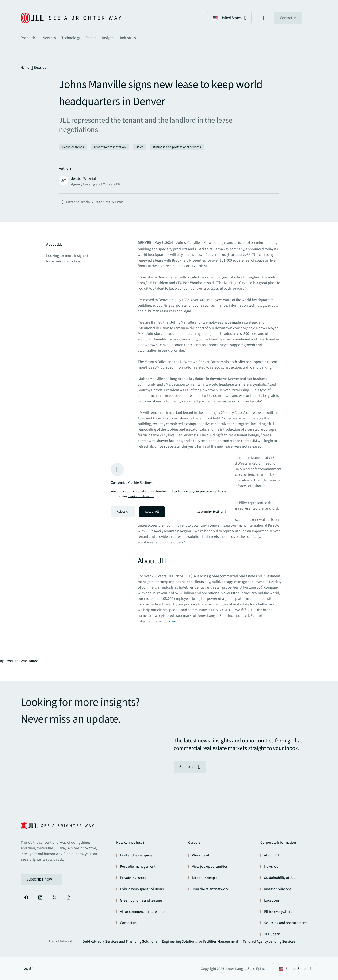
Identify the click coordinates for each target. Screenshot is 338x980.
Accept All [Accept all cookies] (152, 512)
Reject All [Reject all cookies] (123, 512)
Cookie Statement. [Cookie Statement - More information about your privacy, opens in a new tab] (141, 496)
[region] (169, 490)
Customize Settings (211, 512)
